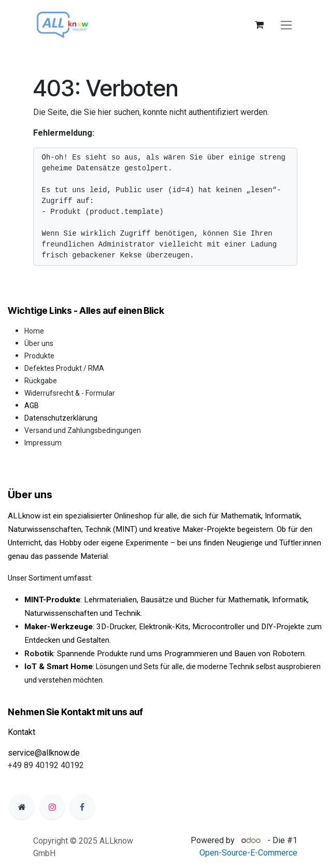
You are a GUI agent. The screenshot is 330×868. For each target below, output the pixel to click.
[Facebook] (82, 807)
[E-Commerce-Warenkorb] (260, 25)
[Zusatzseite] (22, 807)
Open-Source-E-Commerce (248, 853)
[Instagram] (52, 807)
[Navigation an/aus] (286, 25)
